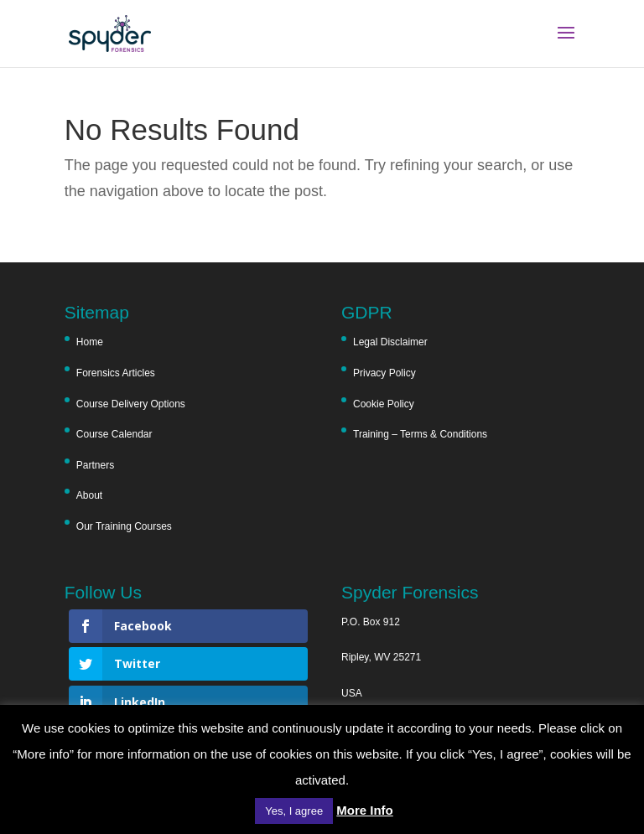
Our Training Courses (124, 526)
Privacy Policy (384, 373)
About (89, 495)
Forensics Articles (116, 373)
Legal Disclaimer (390, 342)
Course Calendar (114, 434)
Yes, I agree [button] (294, 811)
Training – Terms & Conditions (420, 434)
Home (90, 342)
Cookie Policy (384, 404)
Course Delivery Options (131, 404)
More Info (365, 810)
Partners (95, 465)
